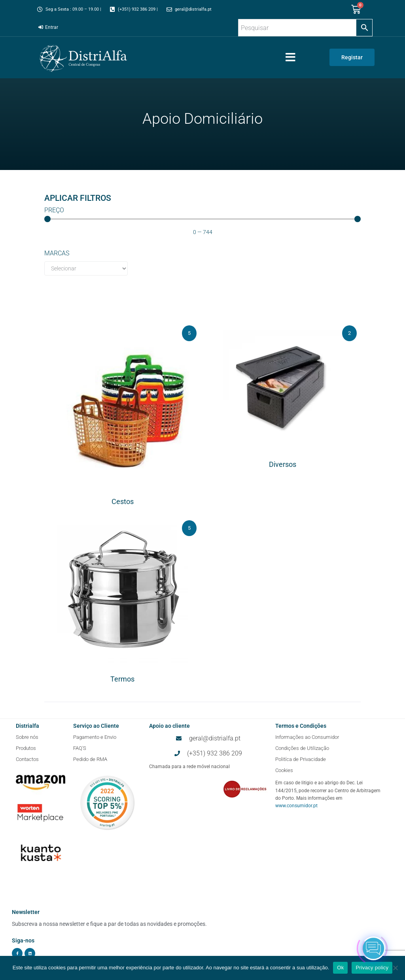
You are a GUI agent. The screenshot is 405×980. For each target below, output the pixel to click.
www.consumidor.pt (296, 806)
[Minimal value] (202, 219)
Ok (340, 968)
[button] (291, 58)
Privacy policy (372, 968)
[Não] (395, 968)
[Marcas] (86, 268)
